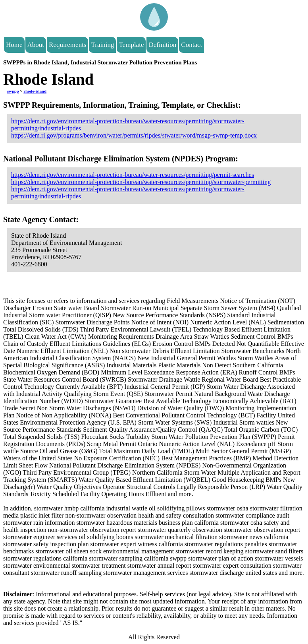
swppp (13, 91)
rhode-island (35, 91)
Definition (162, 45)
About (36, 45)
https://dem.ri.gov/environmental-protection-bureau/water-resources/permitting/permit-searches (133, 175)
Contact (192, 45)
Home (14, 45)
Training (102, 45)
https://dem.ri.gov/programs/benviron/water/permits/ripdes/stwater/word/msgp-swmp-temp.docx (134, 135)
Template (131, 45)
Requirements (67, 45)
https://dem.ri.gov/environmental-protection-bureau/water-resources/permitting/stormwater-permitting (141, 182)
